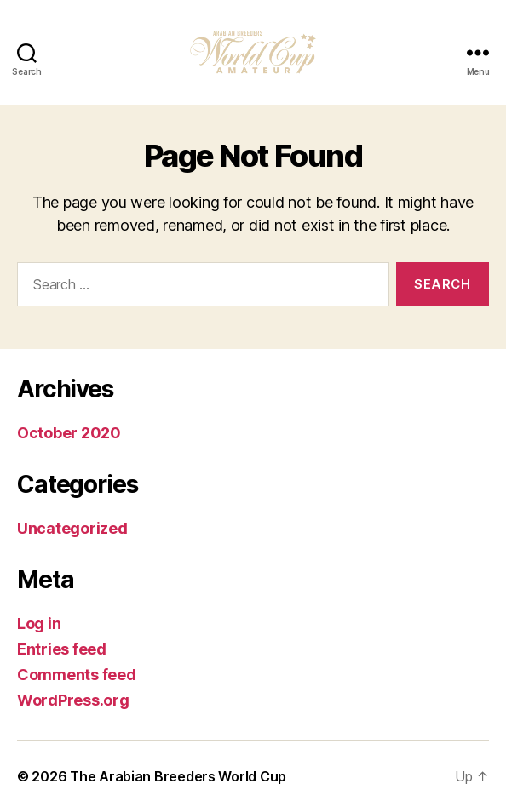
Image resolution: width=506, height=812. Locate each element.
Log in (39, 623)
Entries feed (62, 649)
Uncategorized (72, 528)
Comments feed (77, 675)
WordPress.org (73, 700)
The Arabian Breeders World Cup (178, 776)
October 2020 (69, 433)
